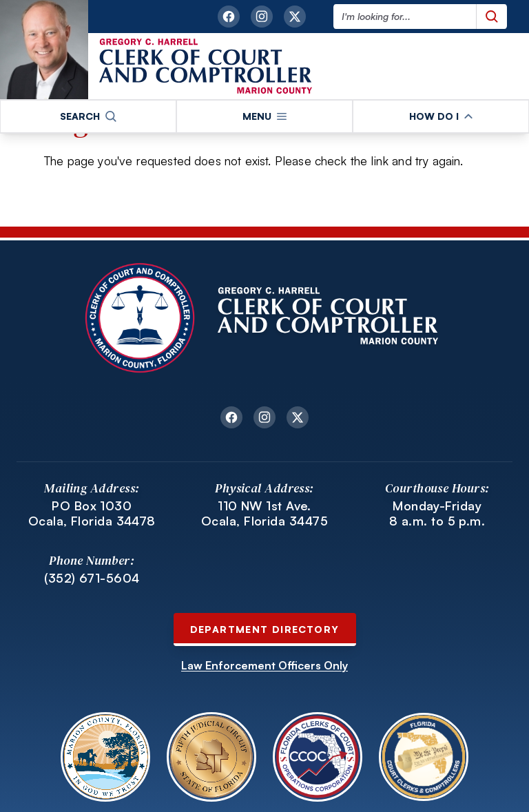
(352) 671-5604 (92, 578)
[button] (88, 116)
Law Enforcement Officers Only (264, 665)
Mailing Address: (92, 488)
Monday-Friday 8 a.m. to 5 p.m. (437, 513)
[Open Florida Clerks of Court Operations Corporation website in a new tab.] (318, 757)
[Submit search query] (491, 17)
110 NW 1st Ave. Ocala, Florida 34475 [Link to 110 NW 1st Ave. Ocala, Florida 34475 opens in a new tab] (264, 513)
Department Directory (265, 629)
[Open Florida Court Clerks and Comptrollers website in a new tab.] (424, 757)
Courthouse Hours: (437, 488)
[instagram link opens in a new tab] (262, 17)
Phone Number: (92, 560)
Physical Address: (264, 488)
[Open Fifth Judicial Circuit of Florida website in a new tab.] (211, 757)
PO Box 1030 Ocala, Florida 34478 (92, 513)
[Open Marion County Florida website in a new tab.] (105, 757)
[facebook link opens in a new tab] (229, 17)
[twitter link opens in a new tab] (295, 17)
